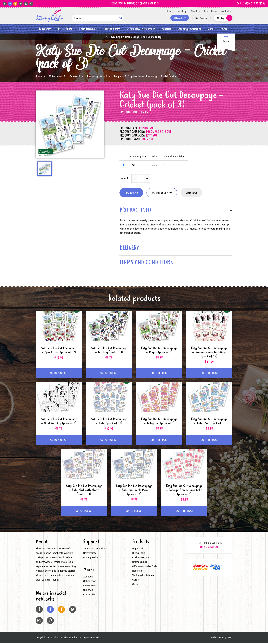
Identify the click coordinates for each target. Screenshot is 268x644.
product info (136, 211)
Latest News (210, 11)
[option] (70, 124)
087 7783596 (209, 548)
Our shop (182, 11)
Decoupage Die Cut (97, 76)
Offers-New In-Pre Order (141, 29)
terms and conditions (147, 263)
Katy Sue (119, 76)
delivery (130, 249)
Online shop (90, 582)
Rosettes (166, 29)
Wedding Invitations (189, 29)
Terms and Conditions (95, 549)
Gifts (224, 29)
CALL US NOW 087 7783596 (251, 4)
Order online (56, 76)
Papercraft (45, 29)
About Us (195, 11)
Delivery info (90, 554)
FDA (230, 638)
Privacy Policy (91, 558)
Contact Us (227, 11)
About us (88, 577)
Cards (211, 29)
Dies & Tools (65, 29)
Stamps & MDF (112, 29)
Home (170, 11)
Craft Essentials (88, 29)
